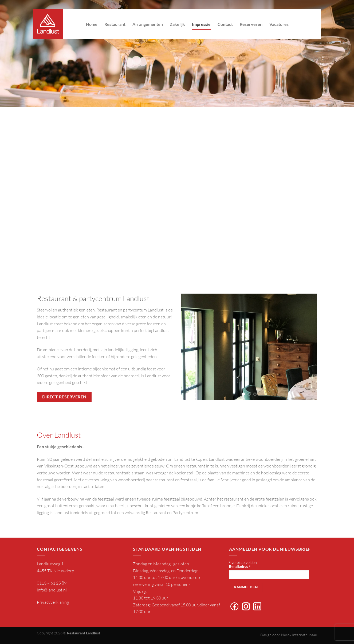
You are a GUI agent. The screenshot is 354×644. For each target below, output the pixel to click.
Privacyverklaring (53, 602)
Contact (225, 24)
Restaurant (115, 24)
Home (92, 24)
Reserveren (251, 24)
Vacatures (279, 24)
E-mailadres (240, 567)
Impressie (201, 24)
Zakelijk (177, 24)
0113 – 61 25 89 (52, 583)
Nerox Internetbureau (299, 635)
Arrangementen (148, 24)
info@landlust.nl (52, 590)
